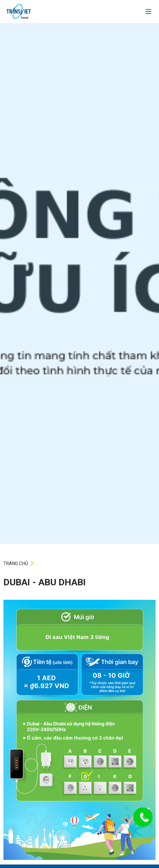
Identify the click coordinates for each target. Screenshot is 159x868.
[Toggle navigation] (148, 12)
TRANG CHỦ (16, 563)
